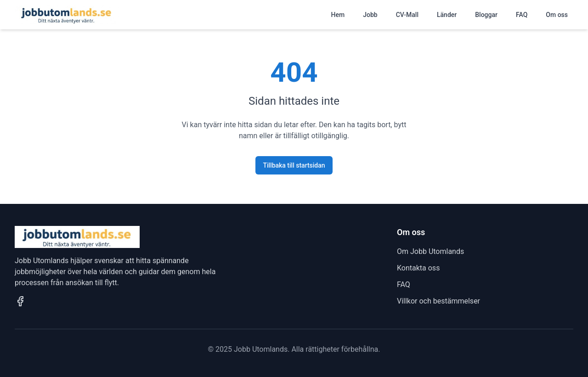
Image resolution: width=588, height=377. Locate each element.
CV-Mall (407, 15)
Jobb (370, 15)
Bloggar (486, 15)
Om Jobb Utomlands (430, 251)
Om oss (557, 15)
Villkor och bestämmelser (438, 301)
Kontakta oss (418, 268)
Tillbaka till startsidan (294, 165)
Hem (338, 15)
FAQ (522, 15)
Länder (447, 15)
